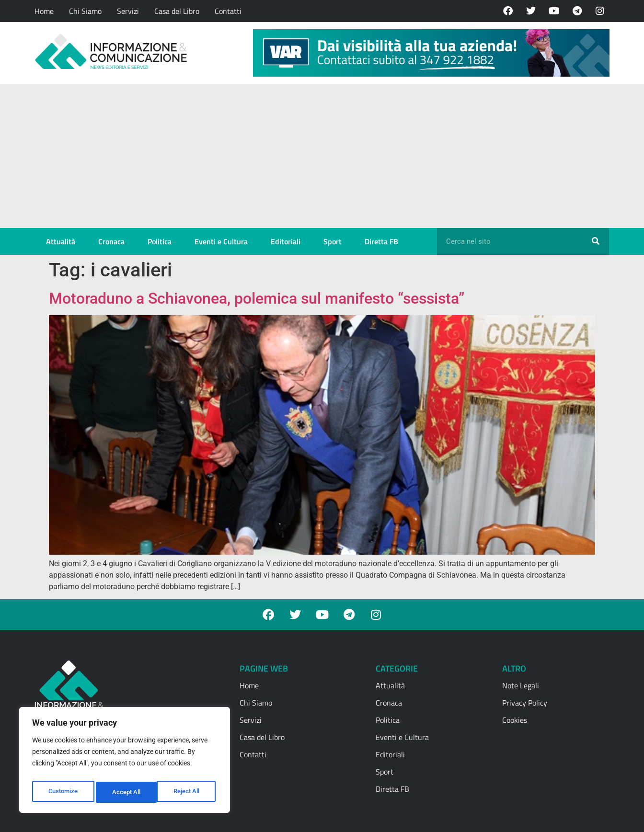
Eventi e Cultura (221, 241)
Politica (160, 241)
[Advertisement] (322, 156)
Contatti (228, 11)
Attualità (61, 241)
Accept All (188, 792)
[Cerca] (596, 241)
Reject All (126, 792)
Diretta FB (381, 241)
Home (44, 11)
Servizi (128, 11)
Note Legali (521, 685)
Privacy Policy (525, 703)
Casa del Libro (177, 11)
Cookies (515, 720)
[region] (125, 763)
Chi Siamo (85, 11)
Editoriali (286, 241)
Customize (63, 792)
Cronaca (111, 241)
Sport (333, 241)
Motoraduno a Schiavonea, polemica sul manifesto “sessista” (257, 298)
